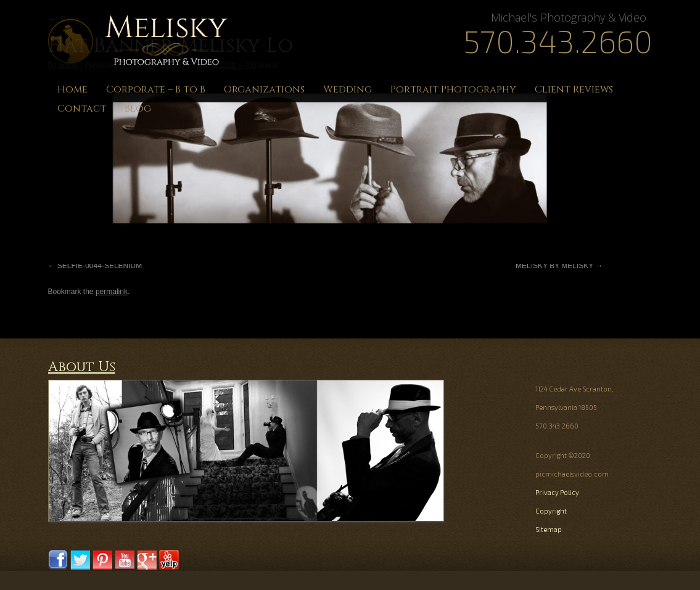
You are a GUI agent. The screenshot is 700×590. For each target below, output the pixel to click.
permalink (112, 292)
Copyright (551, 511)
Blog (138, 109)
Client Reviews (574, 89)
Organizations (264, 89)
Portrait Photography (453, 89)
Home (72, 89)
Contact (82, 109)
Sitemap (549, 529)
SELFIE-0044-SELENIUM (100, 266)
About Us (82, 367)
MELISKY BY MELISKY (554, 266)
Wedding (348, 89)
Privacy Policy (557, 492)
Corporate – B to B (156, 89)
